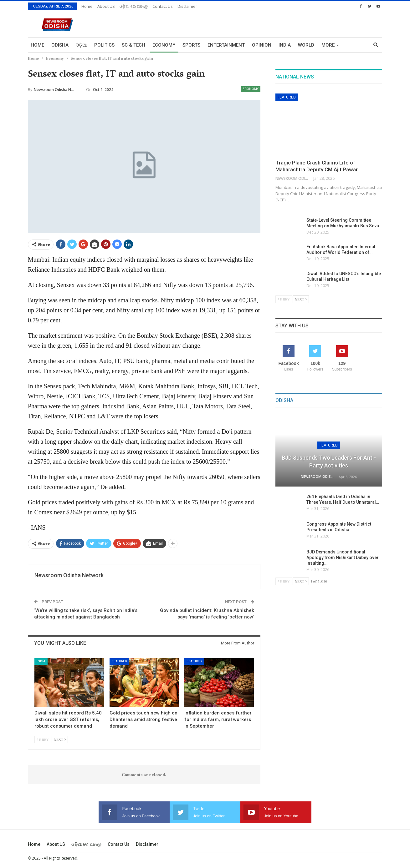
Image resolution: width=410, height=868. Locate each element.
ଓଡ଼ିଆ (81, 45)
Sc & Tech (133, 45)
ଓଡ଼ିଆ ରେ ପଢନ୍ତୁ (134, 6)
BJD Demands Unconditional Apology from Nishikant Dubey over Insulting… (343, 558)
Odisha (60, 45)
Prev (43, 739)
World (306, 45)
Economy (164, 45)
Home (87, 6)
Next (60, 739)
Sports (191, 45)
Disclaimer (187, 6)
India (285, 45)
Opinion (262, 45)
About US (106, 6)
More (328, 45)
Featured (119, 661)
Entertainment (226, 45)
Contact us (163, 6)
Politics (104, 45)
